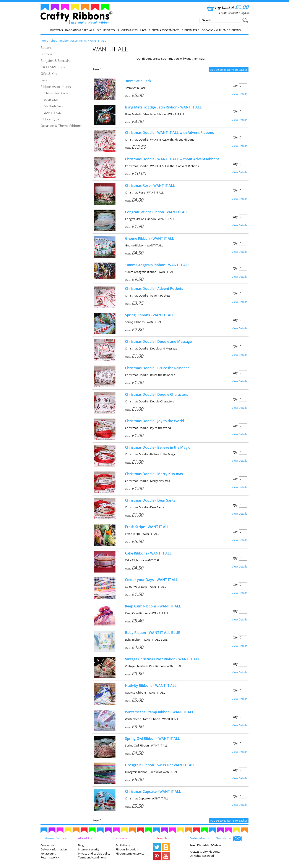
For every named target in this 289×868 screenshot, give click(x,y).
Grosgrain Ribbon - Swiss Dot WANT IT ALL (160, 765)
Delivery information (54, 849)
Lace (143, 30)
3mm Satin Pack (138, 81)
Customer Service (54, 838)
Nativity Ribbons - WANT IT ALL (151, 686)
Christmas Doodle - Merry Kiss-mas (154, 474)
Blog (81, 845)
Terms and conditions (92, 857)
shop (54, 41)
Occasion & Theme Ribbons (221, 30)
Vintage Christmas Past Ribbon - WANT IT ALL (162, 659)
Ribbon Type (190, 30)
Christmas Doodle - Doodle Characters (157, 394)
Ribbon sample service (130, 853)
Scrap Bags (51, 100)
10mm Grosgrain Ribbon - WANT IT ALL (157, 265)
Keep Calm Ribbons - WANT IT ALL (153, 606)
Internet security (89, 849)
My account (48, 853)
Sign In (244, 13)
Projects (121, 838)
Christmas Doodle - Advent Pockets (154, 289)
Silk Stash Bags (53, 106)
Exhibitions (123, 845)
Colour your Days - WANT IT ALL (152, 580)
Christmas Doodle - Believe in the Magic (157, 447)
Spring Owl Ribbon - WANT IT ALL (152, 738)
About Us (85, 838)
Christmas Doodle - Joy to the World (154, 421)
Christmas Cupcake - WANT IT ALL (153, 791)
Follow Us (160, 838)
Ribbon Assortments (164, 30)
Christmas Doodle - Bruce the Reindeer (157, 368)
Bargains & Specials (80, 30)
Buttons (57, 30)
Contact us (47, 845)
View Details (239, 94)
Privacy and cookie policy (94, 853)
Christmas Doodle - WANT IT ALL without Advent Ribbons (172, 159)
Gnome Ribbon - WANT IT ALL (149, 238)
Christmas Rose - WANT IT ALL (150, 185)
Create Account (228, 13)
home (44, 41)
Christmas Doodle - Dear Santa (150, 500)
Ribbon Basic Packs (56, 93)
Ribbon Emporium (127, 849)
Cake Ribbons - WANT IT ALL (148, 553)
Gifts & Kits (129, 30)
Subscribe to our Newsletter (216, 838)
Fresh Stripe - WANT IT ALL (147, 527)
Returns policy (50, 857)
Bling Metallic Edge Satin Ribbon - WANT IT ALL (163, 107)
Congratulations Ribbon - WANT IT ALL (157, 212)
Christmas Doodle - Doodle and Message (158, 341)
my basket (227, 7)
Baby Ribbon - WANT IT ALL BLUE (153, 633)
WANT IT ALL (98, 41)
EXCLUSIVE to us (108, 30)
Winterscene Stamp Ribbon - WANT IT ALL (159, 712)
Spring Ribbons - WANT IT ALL (150, 315)
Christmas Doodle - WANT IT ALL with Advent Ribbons (169, 133)
